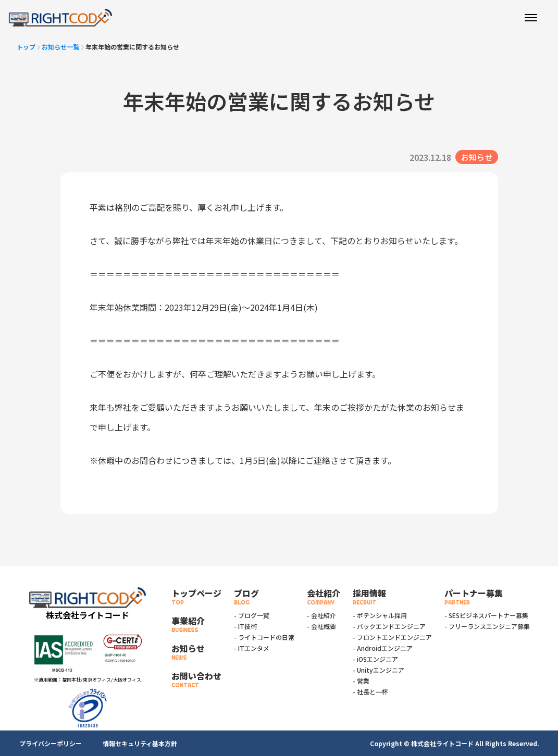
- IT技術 (245, 626)
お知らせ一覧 (60, 47)
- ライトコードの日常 (264, 637)
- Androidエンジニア (383, 648)
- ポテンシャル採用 (380, 615)
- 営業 (361, 681)
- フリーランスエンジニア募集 (487, 626)
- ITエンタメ (252, 648)
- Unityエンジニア (379, 670)
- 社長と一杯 (370, 692)
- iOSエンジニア (375, 659)
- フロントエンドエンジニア (392, 637)
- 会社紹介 (321, 615)
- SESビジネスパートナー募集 (486, 615)
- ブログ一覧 (252, 615)
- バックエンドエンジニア (389, 626)
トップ (26, 47)
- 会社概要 (321, 626)
